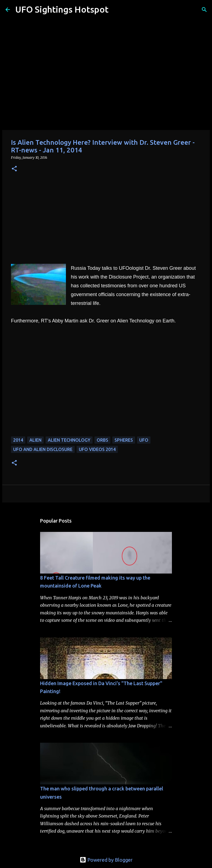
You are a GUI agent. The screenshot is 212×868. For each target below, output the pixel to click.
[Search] (116, 10)
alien (35, 440)
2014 (18, 440)
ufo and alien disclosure (43, 449)
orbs (102, 440)
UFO (144, 440)
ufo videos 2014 (97, 449)
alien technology (69, 440)
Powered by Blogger (106, 860)
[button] (14, 169)
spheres (124, 440)
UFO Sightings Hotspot (62, 9)
